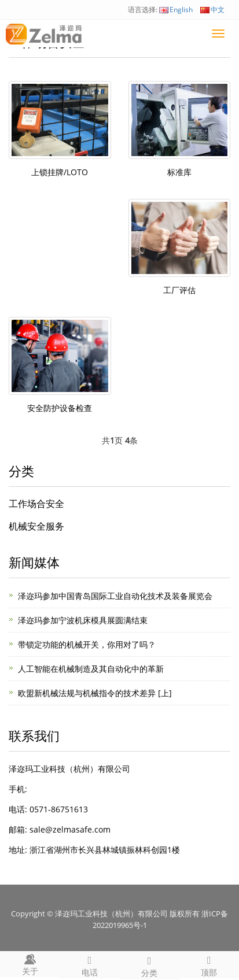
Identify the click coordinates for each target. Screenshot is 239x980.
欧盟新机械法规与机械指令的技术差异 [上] (95, 693)
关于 (30, 964)
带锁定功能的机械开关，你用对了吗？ (87, 644)
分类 (150, 965)
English (176, 10)
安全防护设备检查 (60, 408)
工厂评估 (179, 290)
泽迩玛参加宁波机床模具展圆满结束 (83, 620)
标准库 (179, 172)
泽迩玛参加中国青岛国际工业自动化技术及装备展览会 (115, 596)
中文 (212, 10)
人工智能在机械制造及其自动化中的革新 (91, 669)
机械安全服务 (36, 526)
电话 (89, 965)
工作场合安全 (36, 504)
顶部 (209, 965)
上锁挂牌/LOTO (60, 172)
